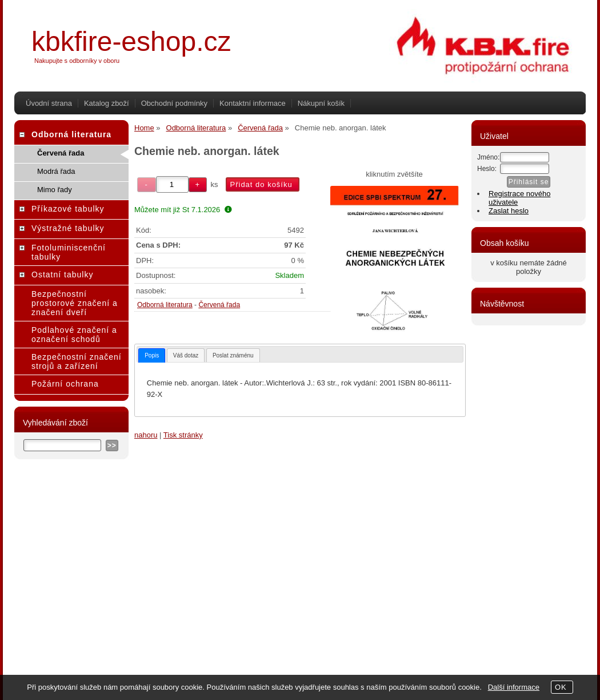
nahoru (146, 435)
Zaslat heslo (509, 211)
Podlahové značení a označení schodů (74, 335)
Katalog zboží (107, 103)
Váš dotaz (186, 355)
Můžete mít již (183, 210)
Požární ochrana (65, 384)
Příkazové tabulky (68, 209)
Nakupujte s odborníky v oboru (77, 61)
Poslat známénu (233, 355)
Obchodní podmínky (174, 103)
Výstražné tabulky (68, 228)
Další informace (514, 687)
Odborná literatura (165, 305)
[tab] (152, 355)
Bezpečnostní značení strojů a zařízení (77, 361)
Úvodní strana (49, 103)
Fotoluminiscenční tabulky (69, 252)
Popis (152, 355)
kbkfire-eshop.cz (131, 41)
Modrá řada (56, 171)
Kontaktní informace (253, 103)
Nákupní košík (321, 103)
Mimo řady (55, 190)
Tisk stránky (183, 435)
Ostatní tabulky (62, 275)
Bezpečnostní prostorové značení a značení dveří (75, 303)
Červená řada (219, 305)
